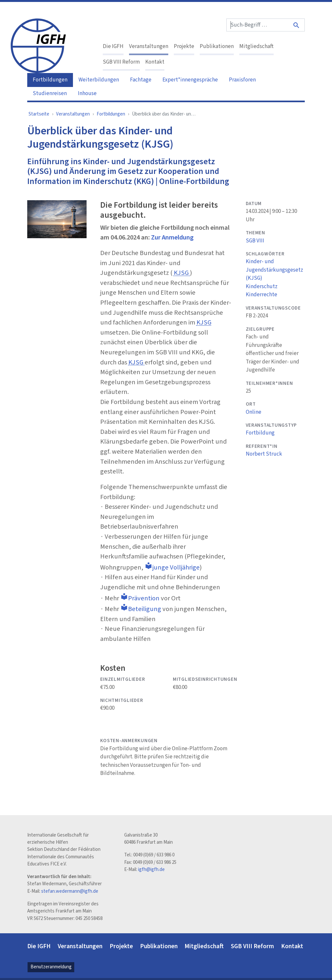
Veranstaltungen (149, 46)
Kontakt (155, 62)
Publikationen (217, 46)
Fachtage (141, 80)
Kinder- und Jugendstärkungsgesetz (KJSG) (274, 270)
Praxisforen (242, 80)
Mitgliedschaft (256, 46)
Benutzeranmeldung (51, 967)
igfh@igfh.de (151, 870)
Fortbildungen (50, 80)
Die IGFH (113, 46)
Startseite (39, 114)
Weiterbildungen (99, 80)
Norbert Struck (264, 454)
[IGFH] (38, 45)
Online (254, 412)
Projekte (184, 46)
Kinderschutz (262, 287)
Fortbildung (260, 433)
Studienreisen (50, 93)
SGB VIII (255, 241)
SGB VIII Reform (121, 62)
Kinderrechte (261, 295)
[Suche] (297, 25)
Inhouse (87, 93)
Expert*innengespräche (190, 80)
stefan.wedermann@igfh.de (70, 891)
